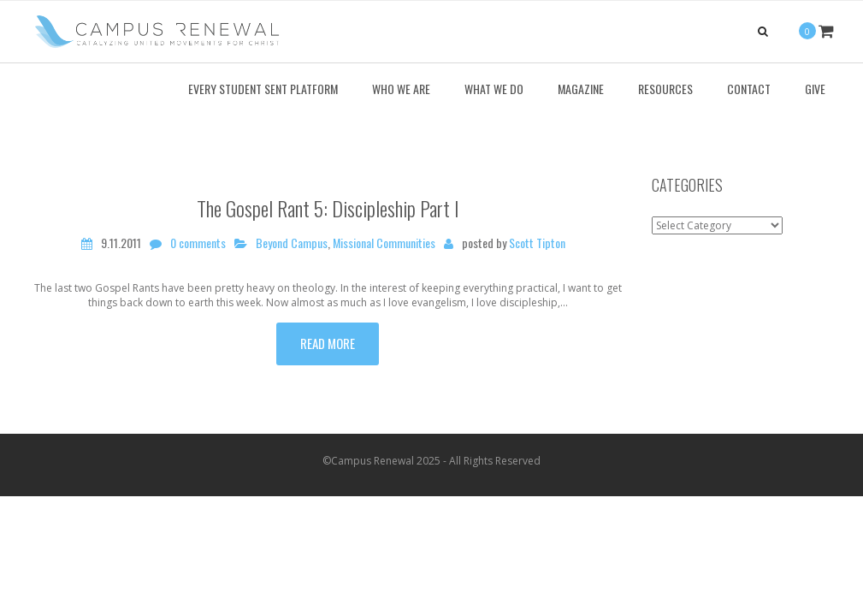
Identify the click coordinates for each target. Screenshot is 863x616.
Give (815, 89)
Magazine (581, 89)
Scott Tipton (537, 243)
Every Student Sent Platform (263, 89)
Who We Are (401, 89)
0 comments (198, 243)
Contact (749, 89)
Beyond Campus (292, 243)
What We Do (494, 89)
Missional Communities (384, 243)
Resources (665, 89)
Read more (328, 343)
